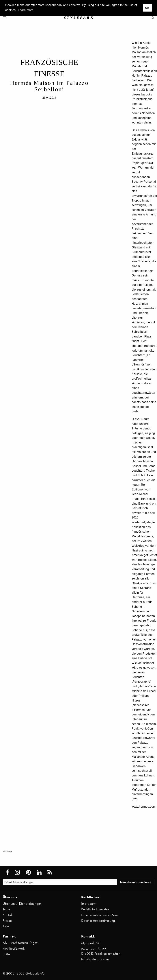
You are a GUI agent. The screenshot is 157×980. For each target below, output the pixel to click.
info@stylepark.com (95, 959)
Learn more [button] (26, 10)
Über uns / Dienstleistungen (22, 904)
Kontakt (8, 915)
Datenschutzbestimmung (98, 921)
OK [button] (147, 8)
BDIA (6, 954)
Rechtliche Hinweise (95, 909)
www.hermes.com (144, 807)
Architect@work (14, 948)
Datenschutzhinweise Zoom (100, 915)
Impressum (89, 904)
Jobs (6, 926)
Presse (7, 921)
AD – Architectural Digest (20, 943)
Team (6, 909)
